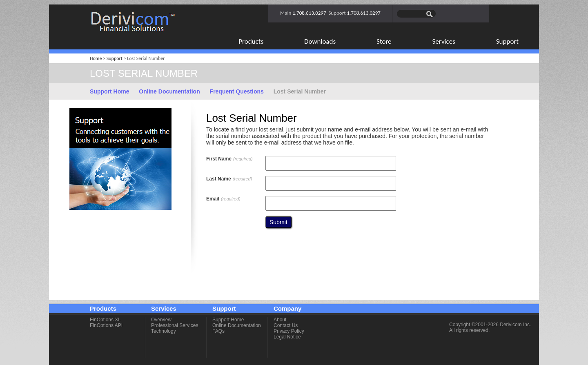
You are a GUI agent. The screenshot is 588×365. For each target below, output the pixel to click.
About (280, 320)
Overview (161, 320)
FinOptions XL (105, 320)
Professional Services (175, 325)
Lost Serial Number (300, 91)
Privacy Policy (289, 331)
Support (115, 58)
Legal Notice (287, 337)
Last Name (229, 179)
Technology (164, 331)
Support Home (109, 91)
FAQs (218, 331)
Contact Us (286, 325)
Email (223, 199)
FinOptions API (106, 325)
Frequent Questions (237, 91)
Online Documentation (169, 91)
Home (96, 58)
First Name (229, 159)
